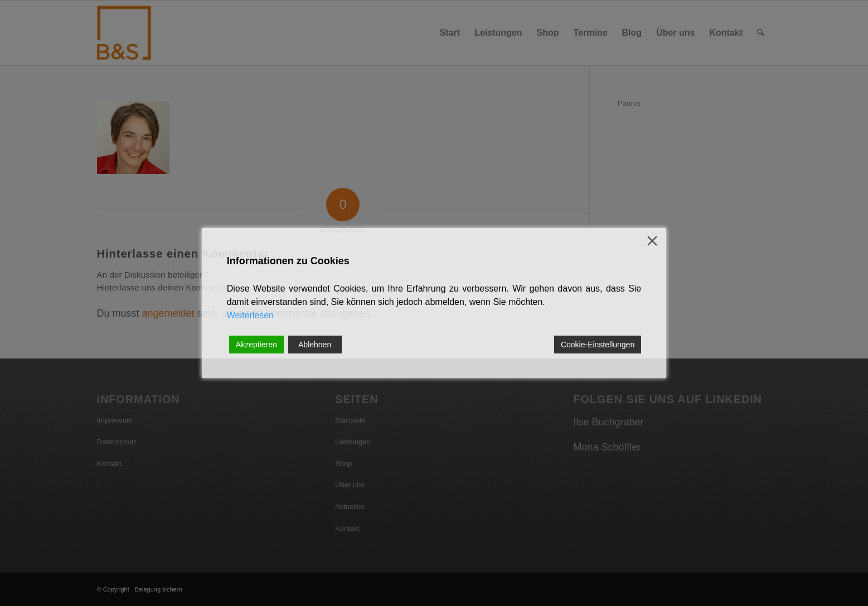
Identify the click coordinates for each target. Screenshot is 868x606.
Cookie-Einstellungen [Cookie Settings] (598, 345)
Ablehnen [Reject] (315, 345)
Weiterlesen (250, 315)
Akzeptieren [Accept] (256, 345)
